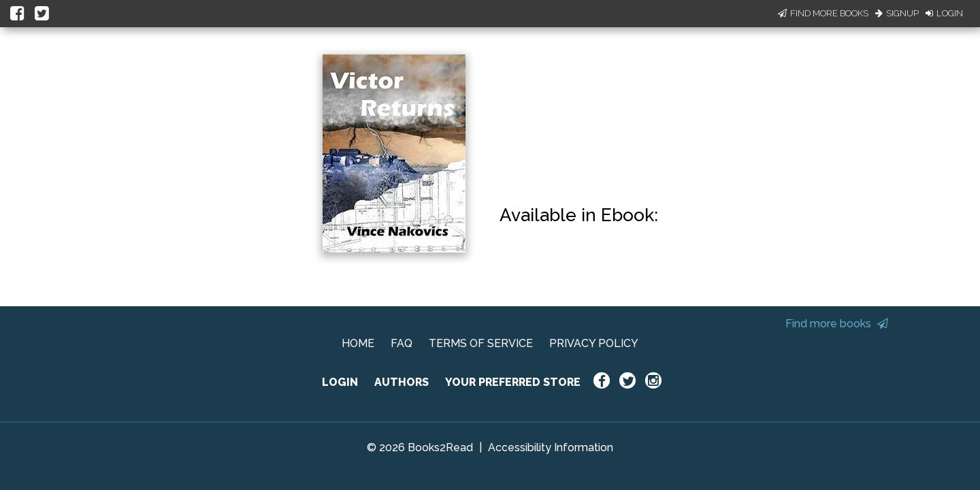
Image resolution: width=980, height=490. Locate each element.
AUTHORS (402, 382)
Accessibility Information (551, 447)
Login (944, 13)
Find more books (837, 324)
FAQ (402, 343)
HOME (358, 343)
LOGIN (340, 382)
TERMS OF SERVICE (481, 343)
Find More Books (823, 13)
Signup (897, 13)
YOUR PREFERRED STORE (513, 382)
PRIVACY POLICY (594, 343)
